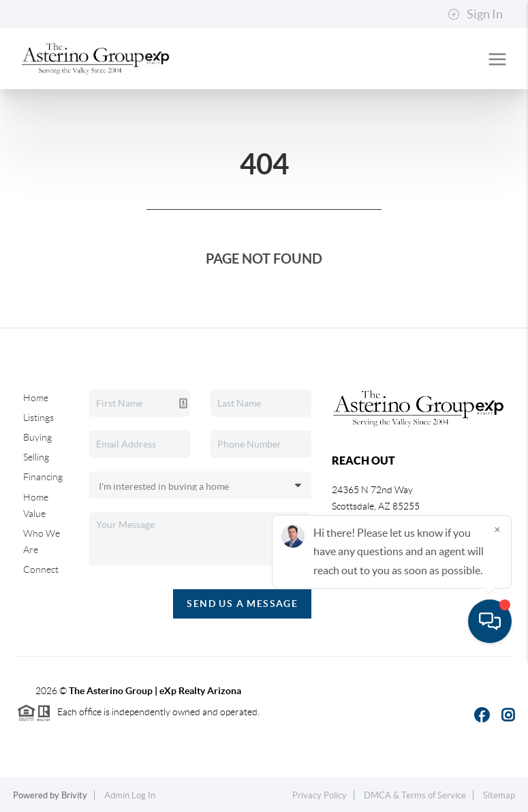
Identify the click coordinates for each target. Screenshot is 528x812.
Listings (38, 418)
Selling (36, 457)
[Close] (497, 681)
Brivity (74, 795)
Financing (43, 477)
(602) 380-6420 (376, 559)
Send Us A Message (242, 604)
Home (36, 398)
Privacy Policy (320, 795)
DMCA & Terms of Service (415, 795)
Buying (37, 437)
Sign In (475, 14)
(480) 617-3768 (377, 542)
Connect (41, 569)
